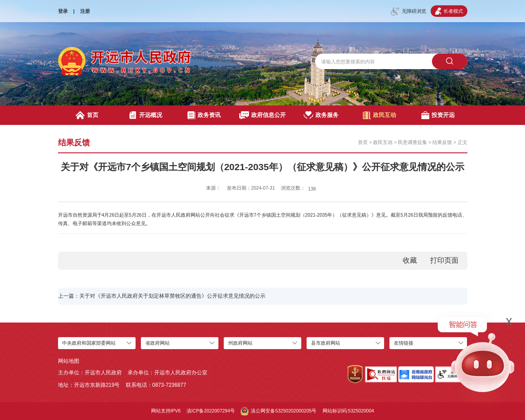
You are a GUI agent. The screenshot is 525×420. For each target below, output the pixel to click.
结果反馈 (442, 142)
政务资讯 (204, 115)
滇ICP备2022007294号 (211, 411)
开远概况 (146, 115)
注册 (85, 11)
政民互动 (379, 115)
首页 (87, 115)
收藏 (410, 260)
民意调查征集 (412, 142)
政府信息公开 (262, 115)
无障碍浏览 (408, 12)
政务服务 (321, 115)
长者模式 (449, 11)
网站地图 (69, 361)
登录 (63, 11)
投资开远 (438, 115)
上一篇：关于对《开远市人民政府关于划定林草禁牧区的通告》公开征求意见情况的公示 (162, 296)
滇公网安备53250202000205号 (278, 411)
